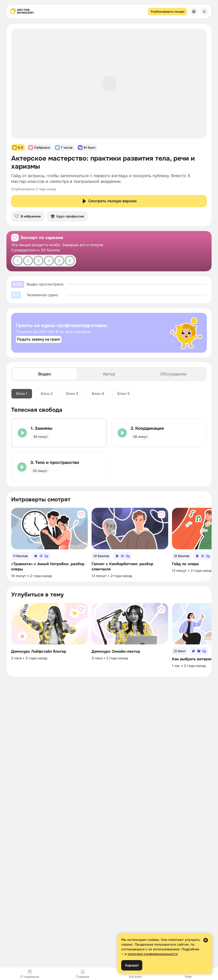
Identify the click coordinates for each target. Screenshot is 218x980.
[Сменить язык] (194, 12)
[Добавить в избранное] (15, 238)
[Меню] (204, 12)
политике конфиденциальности (153, 954)
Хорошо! (132, 965)
